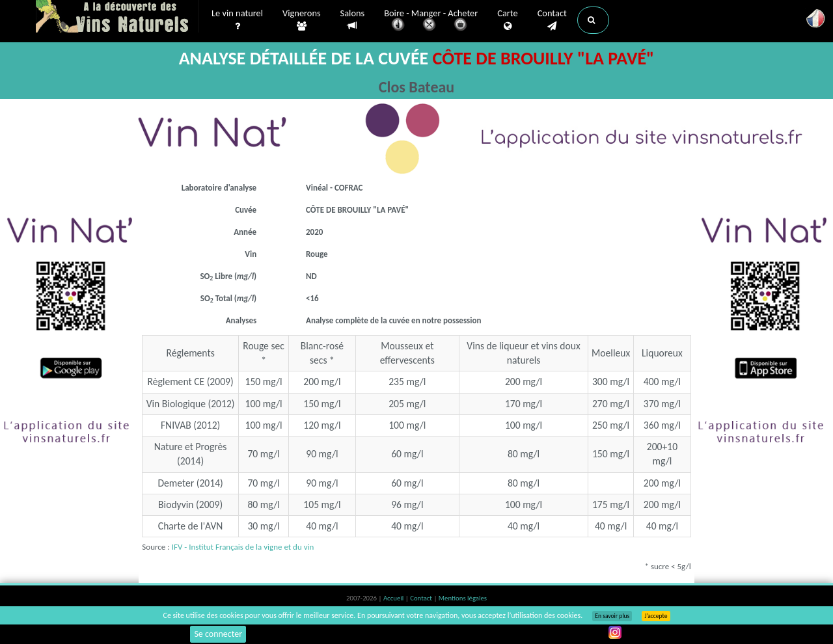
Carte (507, 20)
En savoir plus (612, 616)
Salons (353, 20)
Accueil (394, 598)
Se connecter (218, 634)
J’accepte (656, 616)
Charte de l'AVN (191, 526)
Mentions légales (463, 598)
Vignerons (302, 20)
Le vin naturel (237, 20)
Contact (552, 20)
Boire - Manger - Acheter (431, 21)
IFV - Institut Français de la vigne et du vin (243, 547)
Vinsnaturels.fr (117, 18)
